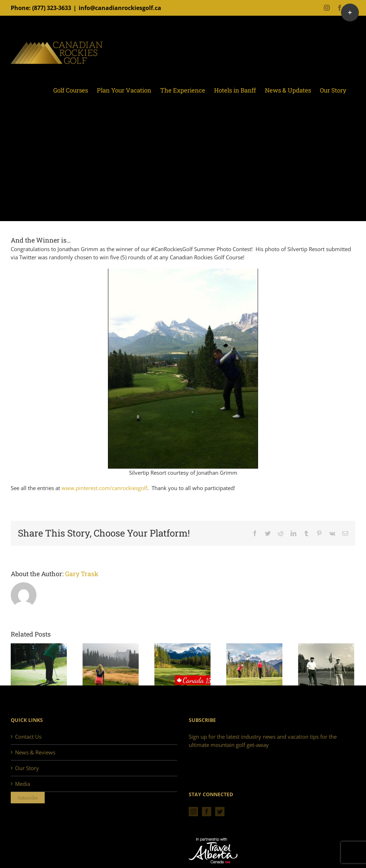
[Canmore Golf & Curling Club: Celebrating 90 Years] (326, 664)
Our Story (27, 768)
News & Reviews (35, 752)
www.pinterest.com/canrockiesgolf (104, 488)
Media (23, 784)
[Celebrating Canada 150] (182, 664)
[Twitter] (220, 812)
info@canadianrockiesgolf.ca (120, 8)
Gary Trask (82, 574)
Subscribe (28, 798)
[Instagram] (193, 812)
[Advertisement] (183, 167)
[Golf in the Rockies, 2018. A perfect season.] (39, 664)
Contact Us (28, 737)
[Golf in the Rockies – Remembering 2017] (111, 664)
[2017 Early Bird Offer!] (254, 664)
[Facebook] (207, 812)
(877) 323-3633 (52, 8)
